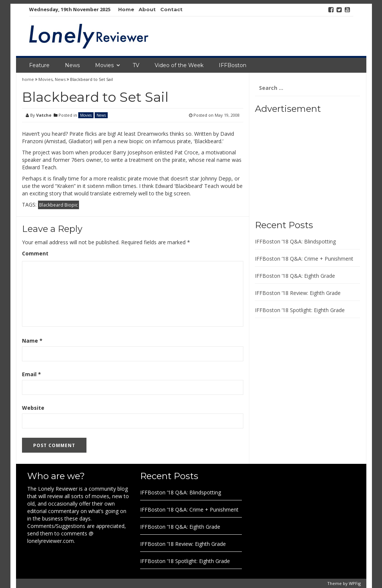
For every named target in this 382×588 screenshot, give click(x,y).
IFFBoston (233, 65)
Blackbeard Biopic (59, 205)
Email (31, 374)
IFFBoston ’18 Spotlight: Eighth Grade (300, 310)
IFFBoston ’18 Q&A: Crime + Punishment (304, 259)
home (29, 79)
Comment (35, 253)
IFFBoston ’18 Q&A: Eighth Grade (295, 276)
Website (33, 408)
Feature (39, 65)
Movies (104, 65)
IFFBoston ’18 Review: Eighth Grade (298, 293)
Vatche (44, 115)
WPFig (355, 583)
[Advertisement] (302, 164)
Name (32, 341)
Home (126, 9)
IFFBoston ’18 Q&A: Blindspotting (295, 241)
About (147, 9)
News (72, 65)
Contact (171, 9)
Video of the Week (179, 65)
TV (136, 65)
